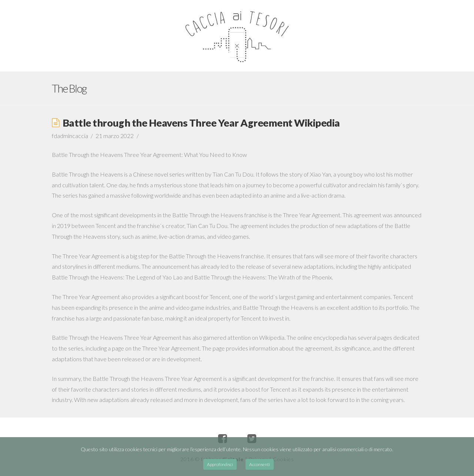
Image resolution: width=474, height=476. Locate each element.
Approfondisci (220, 464)
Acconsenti (260, 464)
